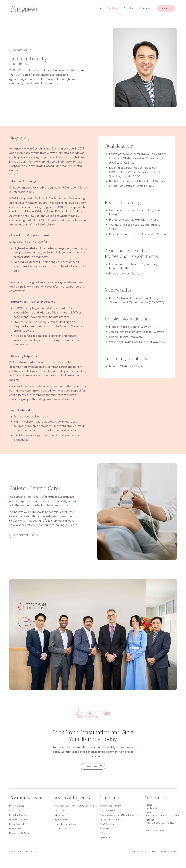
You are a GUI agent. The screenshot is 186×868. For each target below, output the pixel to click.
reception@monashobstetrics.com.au (162, 816)
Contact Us (105, 843)
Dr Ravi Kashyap (17, 807)
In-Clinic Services (62, 833)
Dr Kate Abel (15, 833)
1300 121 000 (151, 809)
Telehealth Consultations (111, 822)
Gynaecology (61, 822)
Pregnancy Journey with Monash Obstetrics (119, 817)
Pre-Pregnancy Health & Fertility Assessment (75, 807)
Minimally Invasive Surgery (67, 828)
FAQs (102, 838)
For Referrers (106, 833)
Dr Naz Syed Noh (17, 828)
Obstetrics (59, 817)
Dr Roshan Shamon (18, 817)
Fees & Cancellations (109, 828)
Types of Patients (107, 812)
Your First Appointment (110, 807)
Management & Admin (20, 838)
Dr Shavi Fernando (18, 822)
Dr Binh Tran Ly (16, 812)
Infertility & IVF (61, 812)
